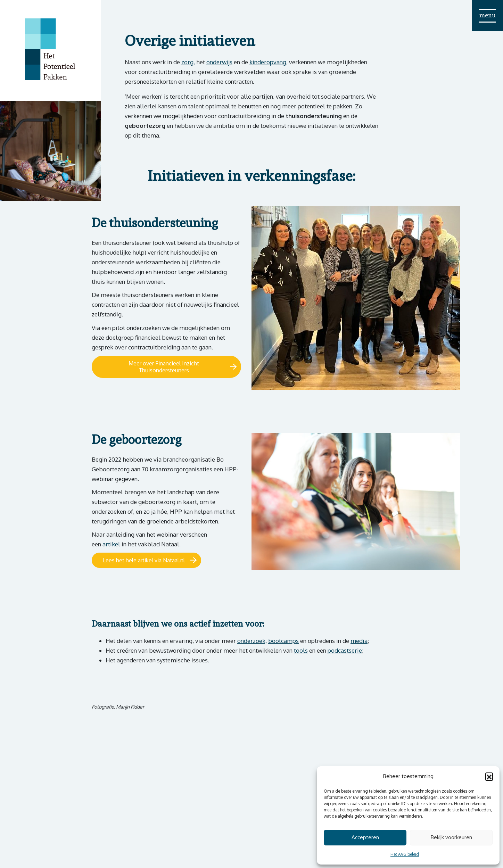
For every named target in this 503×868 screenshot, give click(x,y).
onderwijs (219, 62)
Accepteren (365, 837)
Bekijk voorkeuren (451, 837)
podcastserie (345, 650)
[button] (489, 776)
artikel (111, 544)
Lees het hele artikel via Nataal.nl (144, 560)
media (359, 641)
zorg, (188, 62)
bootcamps (283, 641)
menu (488, 15)
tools (301, 650)
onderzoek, (252, 641)
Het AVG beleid (405, 854)
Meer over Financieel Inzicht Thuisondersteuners (164, 367)
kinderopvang (268, 62)
